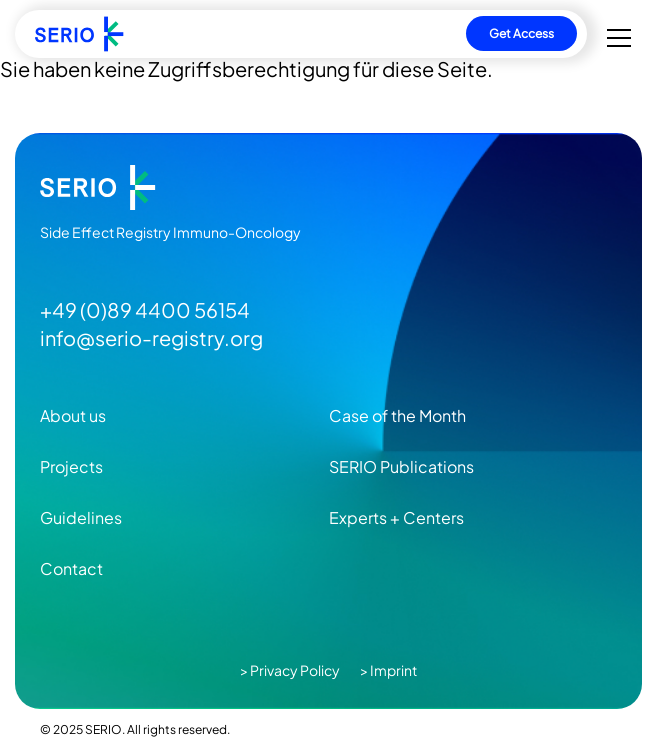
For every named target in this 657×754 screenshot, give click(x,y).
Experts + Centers (396, 517)
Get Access (521, 33)
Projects (71, 466)
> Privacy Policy (290, 670)
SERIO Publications (401, 466)
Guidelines (81, 517)
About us (73, 415)
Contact (71, 568)
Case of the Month (397, 415)
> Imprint (388, 670)
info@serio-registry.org (151, 337)
